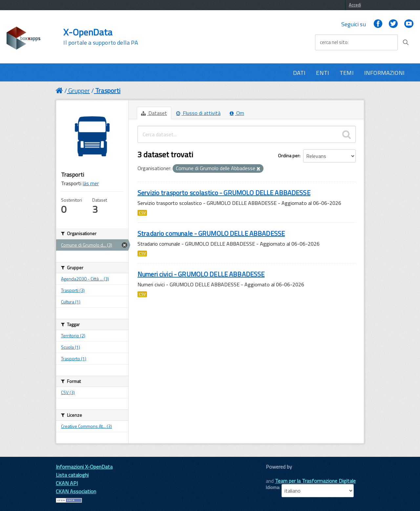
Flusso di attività (198, 113)
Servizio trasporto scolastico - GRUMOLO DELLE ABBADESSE (224, 193)
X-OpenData (101, 37)
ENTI (323, 73)
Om (237, 113)
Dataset (154, 113)
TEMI (347, 73)
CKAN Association (76, 491)
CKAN (277, 474)
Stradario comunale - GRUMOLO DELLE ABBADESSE (211, 233)
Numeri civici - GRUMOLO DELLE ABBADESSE (201, 274)
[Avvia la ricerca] (406, 42)
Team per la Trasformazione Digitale (315, 481)
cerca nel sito (334, 42)
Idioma (272, 487)
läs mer (91, 183)
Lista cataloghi (72, 475)
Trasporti (108, 90)
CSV (142, 213)
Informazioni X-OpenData (84, 467)
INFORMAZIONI (384, 73)
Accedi (355, 5)
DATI (299, 73)
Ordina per (289, 156)
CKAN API (67, 483)
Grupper (79, 90)
